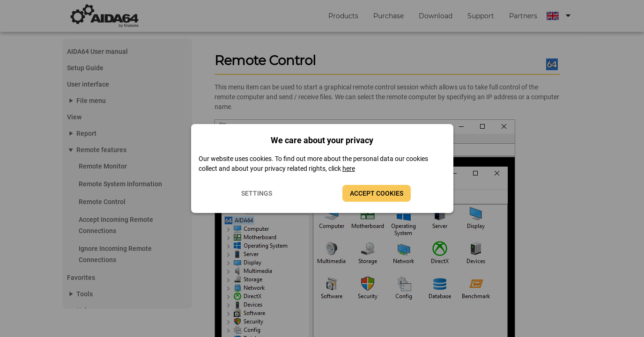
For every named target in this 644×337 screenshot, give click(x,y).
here (349, 168)
